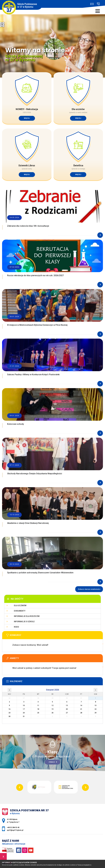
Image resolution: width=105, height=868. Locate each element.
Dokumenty (20, 611)
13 (67, 705)
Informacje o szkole (24, 622)
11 (38, 705)
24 (24, 713)
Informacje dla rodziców (27, 616)
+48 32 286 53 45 (98, 4)
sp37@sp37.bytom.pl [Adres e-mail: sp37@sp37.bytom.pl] (15, 830)
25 (38, 713)
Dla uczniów (20, 606)
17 (24, 709)
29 (96, 713)
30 (9, 716)
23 (9, 713)
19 (52, 709)
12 (52, 705)
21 (81, 709)
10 (24, 705)
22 (96, 709)
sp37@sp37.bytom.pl (92, 4)
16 (9, 709)
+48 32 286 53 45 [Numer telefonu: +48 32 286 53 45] (13, 827)
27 (67, 713)
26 (52, 713)
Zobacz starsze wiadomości (89, 589)
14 (81, 705)
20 (67, 709)
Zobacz (53, 762)
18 (38, 709)
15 (96, 705)
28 (81, 713)
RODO (16, 627)
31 (24, 716)
